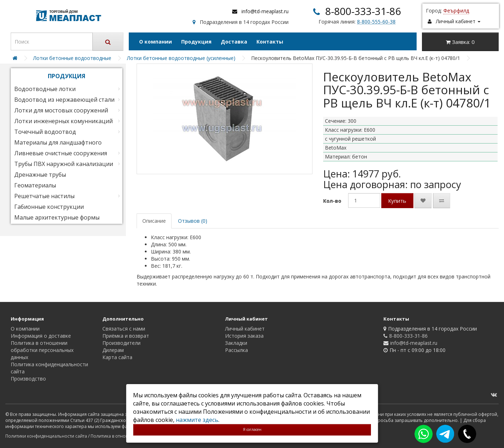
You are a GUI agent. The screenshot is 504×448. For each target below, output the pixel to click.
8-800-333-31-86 (363, 11)
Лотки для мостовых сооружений (61, 110)
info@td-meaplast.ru (265, 11)
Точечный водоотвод (45, 132)
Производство (28, 379)
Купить (397, 201)
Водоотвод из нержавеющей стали (64, 100)
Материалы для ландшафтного (58, 142)
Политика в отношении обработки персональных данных (42, 350)
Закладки (236, 343)
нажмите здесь (197, 420)
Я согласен (252, 429)
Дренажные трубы (40, 175)
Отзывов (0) (193, 221)
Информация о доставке (41, 336)
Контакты (270, 42)
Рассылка (236, 350)
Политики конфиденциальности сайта (46, 436)
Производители (121, 343)
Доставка (234, 42)
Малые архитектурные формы (57, 217)
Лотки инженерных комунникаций (63, 121)
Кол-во (332, 201)
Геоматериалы (35, 185)
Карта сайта (117, 357)
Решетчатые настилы (44, 196)
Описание (154, 221)
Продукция (196, 42)
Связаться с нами (124, 329)
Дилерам (113, 350)
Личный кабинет (245, 329)
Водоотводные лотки (45, 89)
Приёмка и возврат (126, 336)
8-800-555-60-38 (376, 22)
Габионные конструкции (49, 207)
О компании (156, 42)
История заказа (244, 336)
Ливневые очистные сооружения (61, 153)
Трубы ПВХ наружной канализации (64, 164)
